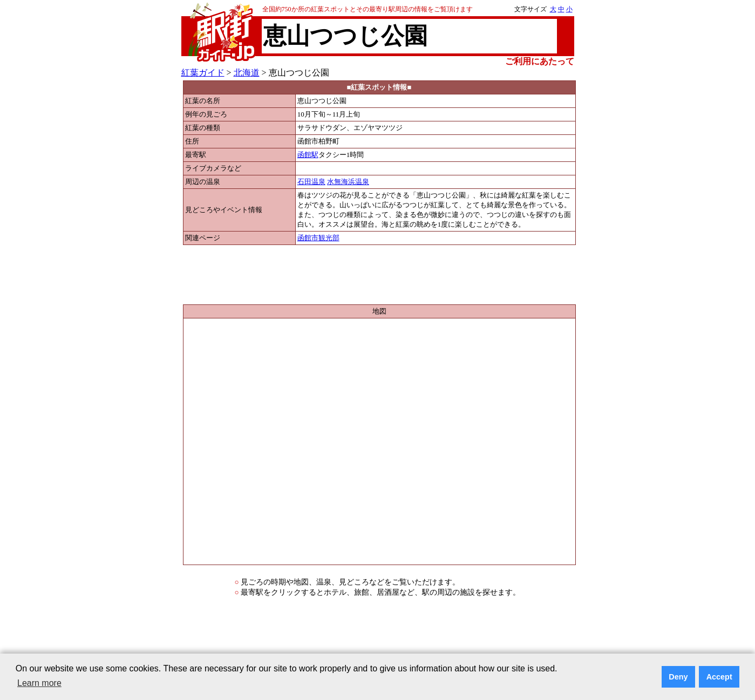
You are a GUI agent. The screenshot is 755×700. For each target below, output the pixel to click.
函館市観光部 (318, 238)
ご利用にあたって (540, 61)
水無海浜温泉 (348, 182)
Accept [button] (719, 677)
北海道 (247, 73)
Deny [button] (678, 677)
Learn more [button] (39, 683)
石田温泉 (311, 182)
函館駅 (308, 155)
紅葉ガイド (203, 73)
